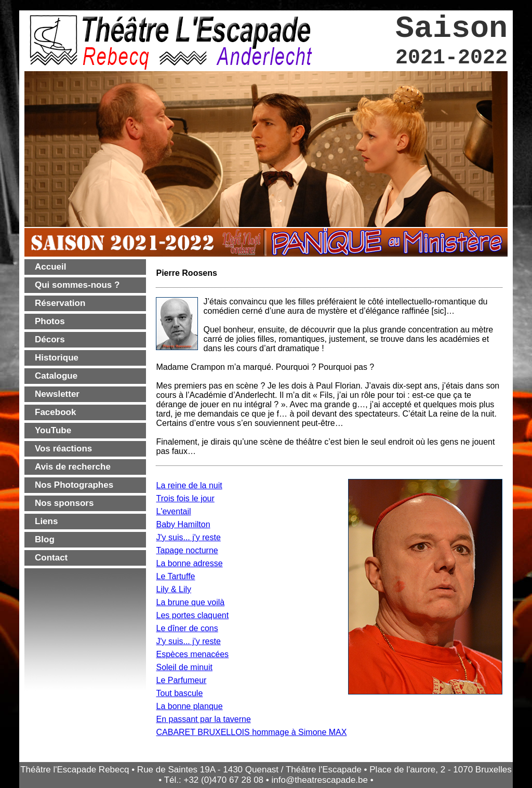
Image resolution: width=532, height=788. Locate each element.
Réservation (60, 303)
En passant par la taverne (203, 719)
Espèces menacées (192, 654)
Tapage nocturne (187, 550)
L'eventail (173, 511)
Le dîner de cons (187, 628)
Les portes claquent (192, 615)
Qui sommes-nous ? (77, 285)
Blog (45, 539)
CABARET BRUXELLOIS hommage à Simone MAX (251, 732)
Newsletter (57, 394)
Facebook (55, 412)
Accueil (50, 267)
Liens (46, 521)
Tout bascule (179, 693)
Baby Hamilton (183, 524)
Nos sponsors (64, 503)
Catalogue (56, 376)
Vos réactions (63, 449)
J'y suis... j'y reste (188, 537)
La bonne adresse (189, 563)
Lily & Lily (174, 589)
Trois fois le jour (185, 498)
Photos (50, 321)
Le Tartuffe (175, 576)
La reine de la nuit (189, 485)
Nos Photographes (74, 485)
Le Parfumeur (181, 680)
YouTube (53, 430)
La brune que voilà (190, 602)
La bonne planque (189, 706)
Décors (50, 339)
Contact (51, 558)
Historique (57, 358)
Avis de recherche (73, 467)
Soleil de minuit (184, 667)
